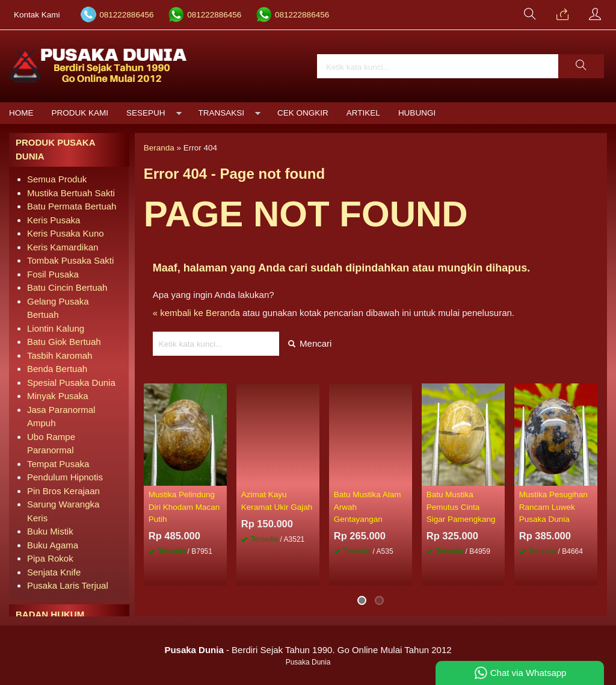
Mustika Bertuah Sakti (71, 193)
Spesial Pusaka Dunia (71, 383)
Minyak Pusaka (58, 396)
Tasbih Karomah (60, 355)
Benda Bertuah (57, 369)
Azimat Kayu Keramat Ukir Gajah (277, 501)
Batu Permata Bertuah (72, 206)
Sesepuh (146, 113)
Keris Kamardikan (63, 247)
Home (21, 113)
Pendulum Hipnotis (65, 477)
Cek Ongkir (303, 113)
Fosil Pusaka (53, 274)
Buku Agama (53, 545)
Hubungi (417, 113)
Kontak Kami (37, 15)
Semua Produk (57, 179)
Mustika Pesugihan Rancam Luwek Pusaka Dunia (553, 507)
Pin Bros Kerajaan (63, 491)
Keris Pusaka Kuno (66, 233)
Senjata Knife (54, 572)
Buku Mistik (50, 531)
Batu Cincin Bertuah (67, 287)
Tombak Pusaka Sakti (70, 260)
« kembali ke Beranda (196, 313)
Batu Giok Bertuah (64, 342)
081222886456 (126, 15)
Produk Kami (80, 113)
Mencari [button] (310, 343)
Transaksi (222, 113)
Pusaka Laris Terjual (68, 585)
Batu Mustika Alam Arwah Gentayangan (368, 507)
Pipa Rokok (50, 558)
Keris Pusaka (54, 220)
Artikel (363, 113)
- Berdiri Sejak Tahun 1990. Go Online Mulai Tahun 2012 (308, 650)
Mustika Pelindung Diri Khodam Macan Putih (184, 507)
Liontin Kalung (56, 328)
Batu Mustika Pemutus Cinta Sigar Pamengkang (461, 507)
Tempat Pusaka (58, 464)
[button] (581, 66)
